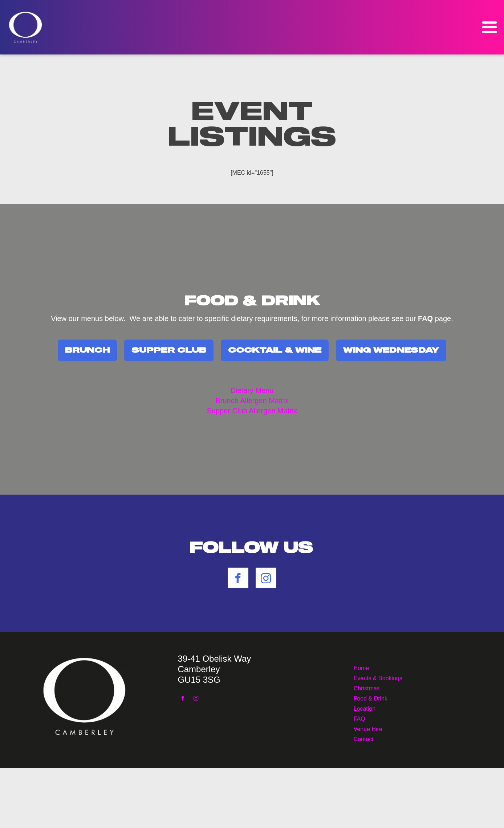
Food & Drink (371, 698)
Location (365, 708)
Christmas (367, 688)
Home (361, 667)
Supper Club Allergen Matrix (252, 411)
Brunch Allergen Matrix (252, 401)
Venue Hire (368, 728)
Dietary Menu (252, 390)
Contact (364, 738)
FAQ (359, 718)
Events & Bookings (378, 677)
